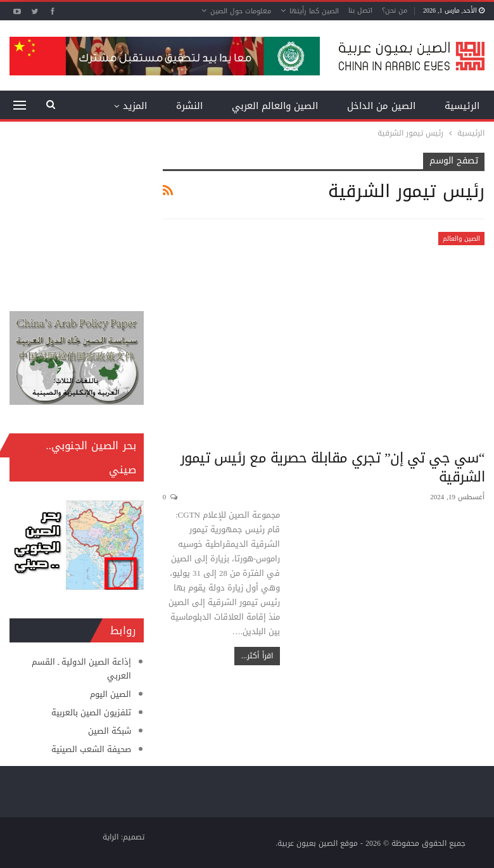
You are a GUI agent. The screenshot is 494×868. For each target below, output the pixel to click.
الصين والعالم (461, 239)
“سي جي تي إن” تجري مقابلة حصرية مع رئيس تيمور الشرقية (332, 468)
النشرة (189, 106)
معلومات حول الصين (241, 11)
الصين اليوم (111, 694)
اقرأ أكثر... (257, 656)
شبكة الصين (110, 731)
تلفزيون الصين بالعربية (91, 712)
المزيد (135, 106)
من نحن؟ (395, 10)
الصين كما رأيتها (314, 11)
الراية (111, 837)
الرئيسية (462, 106)
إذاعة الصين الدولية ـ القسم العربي (81, 669)
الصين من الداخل (381, 106)
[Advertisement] (77, 216)
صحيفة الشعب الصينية (91, 749)
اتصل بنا (360, 10)
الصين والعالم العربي (275, 106)
